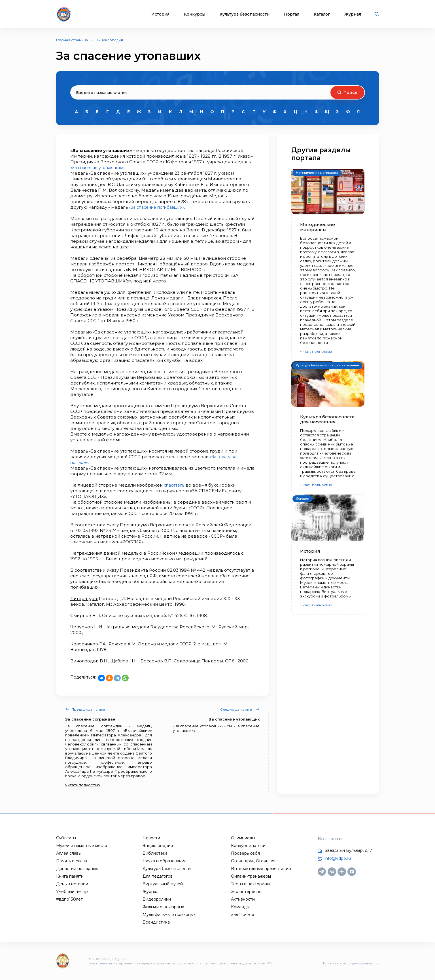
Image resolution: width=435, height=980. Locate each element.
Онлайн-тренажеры (251, 876)
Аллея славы (69, 853)
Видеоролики (157, 899)
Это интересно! (247, 892)
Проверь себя (245, 853)
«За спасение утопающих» (100, 167)
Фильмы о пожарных (163, 907)
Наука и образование (165, 861)
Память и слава (72, 861)
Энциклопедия (109, 40)
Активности (243, 899)
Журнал (353, 14)
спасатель (175, 485)
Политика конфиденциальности (350, 963)
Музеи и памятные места (82, 846)
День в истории (72, 884)
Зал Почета (243, 914)
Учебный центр (72, 892)
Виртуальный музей (163, 884)
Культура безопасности (245, 14)
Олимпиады (243, 838)
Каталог (322, 14)
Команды (240, 907)
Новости (151, 838)
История (160, 14)
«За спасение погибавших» (160, 207)
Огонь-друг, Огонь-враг (255, 861)
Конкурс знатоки (248, 846)
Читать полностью (316, 351)
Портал (292, 14)
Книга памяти (70, 876)
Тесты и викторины (250, 884)
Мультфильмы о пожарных (169, 914)
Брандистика (156, 922)
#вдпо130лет (69, 899)
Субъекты (66, 838)
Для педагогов (158, 876)
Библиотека (155, 853)
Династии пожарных (77, 869)
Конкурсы (195, 14)
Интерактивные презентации (261, 869)
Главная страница (72, 40)
